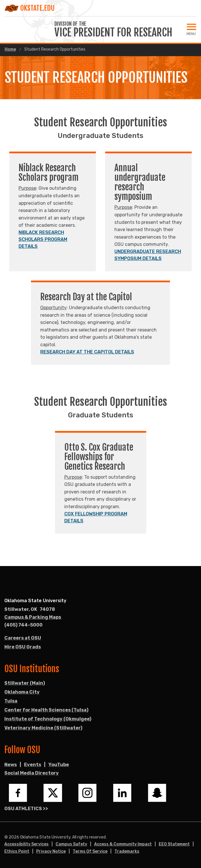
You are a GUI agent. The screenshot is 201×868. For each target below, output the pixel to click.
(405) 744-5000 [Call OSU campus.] (23, 625)
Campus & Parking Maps (33, 617)
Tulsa (11, 701)
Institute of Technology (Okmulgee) (48, 719)
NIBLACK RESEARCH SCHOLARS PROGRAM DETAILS (43, 239)
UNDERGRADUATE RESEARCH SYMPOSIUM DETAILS (148, 255)
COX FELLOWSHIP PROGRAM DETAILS (96, 517)
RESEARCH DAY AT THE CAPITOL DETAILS (87, 352)
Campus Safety (71, 844)
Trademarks (127, 851)
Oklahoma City (22, 692)
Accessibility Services (27, 844)
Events (33, 765)
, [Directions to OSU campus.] (30, 609)
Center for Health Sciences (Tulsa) (46, 710)
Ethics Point (17, 851)
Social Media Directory (32, 773)
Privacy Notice (51, 851)
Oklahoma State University (35, 601)
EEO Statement (174, 844)
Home (10, 49)
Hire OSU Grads (23, 647)
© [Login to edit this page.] (6, 837)
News (11, 765)
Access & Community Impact (123, 844)
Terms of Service (90, 851)
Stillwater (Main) (25, 683)
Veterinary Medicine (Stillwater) (43, 728)
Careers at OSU (23, 638)
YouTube (59, 765)
